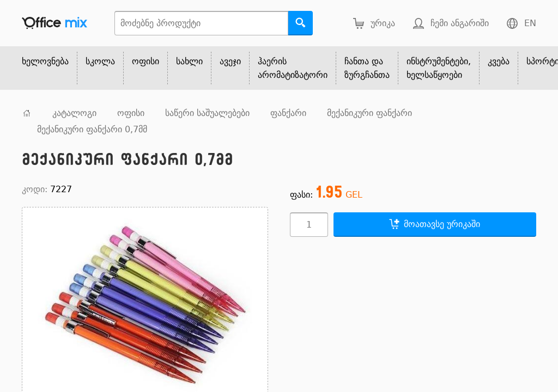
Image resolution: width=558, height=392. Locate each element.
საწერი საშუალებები (207, 113)
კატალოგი (74, 113)
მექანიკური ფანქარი (369, 113)
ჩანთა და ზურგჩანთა (367, 68)
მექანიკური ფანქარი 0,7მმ (92, 129)
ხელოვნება (45, 61)
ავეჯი (230, 61)
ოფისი (145, 61)
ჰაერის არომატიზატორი (293, 68)
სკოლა (100, 61)
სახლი (189, 61)
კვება (499, 61)
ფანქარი (288, 113)
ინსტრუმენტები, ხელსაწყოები (439, 68)
